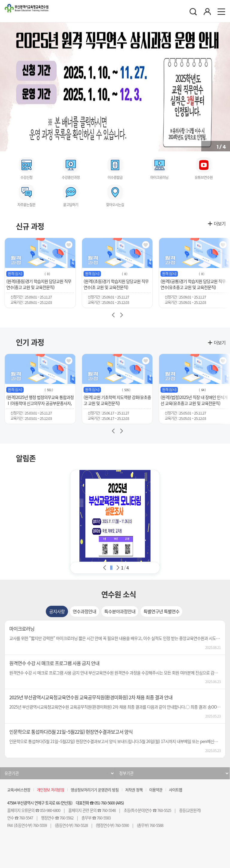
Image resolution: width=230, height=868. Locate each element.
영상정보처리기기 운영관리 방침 (95, 790)
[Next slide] (121, 315)
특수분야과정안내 (120, 611)
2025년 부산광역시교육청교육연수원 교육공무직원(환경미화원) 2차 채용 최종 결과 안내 (91, 697)
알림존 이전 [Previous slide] (105, 568)
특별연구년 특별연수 (161, 611)
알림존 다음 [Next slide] (118, 568)
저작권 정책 (134, 790)
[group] (40, 273)
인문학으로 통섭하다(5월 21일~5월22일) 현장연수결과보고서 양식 (71, 732)
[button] (4, 85)
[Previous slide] (113, 315)
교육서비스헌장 (19, 790)
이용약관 (156, 790)
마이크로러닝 (22, 629)
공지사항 (57, 611)
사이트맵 (175, 790)
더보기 (220, 224)
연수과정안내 (84, 611)
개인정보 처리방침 (50, 790)
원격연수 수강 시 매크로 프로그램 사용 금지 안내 (54, 663)
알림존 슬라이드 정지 (111, 568)
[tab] (57, 611)
